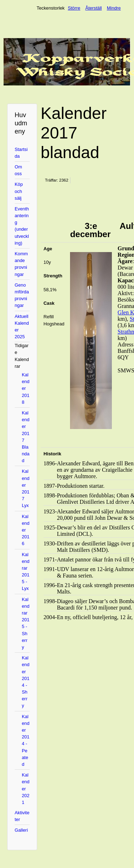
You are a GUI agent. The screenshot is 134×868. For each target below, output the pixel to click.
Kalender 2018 (26, 388)
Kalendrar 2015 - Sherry (26, 623)
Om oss (18, 170)
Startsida (21, 153)
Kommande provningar (21, 264)
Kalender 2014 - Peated (26, 740)
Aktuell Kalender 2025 (22, 327)
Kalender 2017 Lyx (26, 488)
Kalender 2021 (26, 789)
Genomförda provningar (22, 295)
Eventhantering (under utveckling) (22, 226)
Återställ (94, 8)
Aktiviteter (22, 816)
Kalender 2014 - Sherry (26, 682)
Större (74, 8)
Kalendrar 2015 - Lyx (26, 572)
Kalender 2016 (26, 530)
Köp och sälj (19, 191)
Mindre (114, 8)
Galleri (21, 830)
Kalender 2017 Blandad (26, 437)
